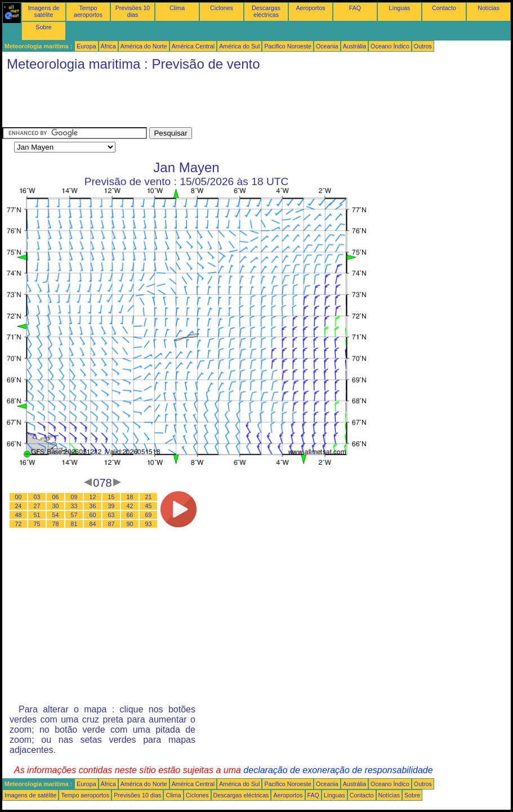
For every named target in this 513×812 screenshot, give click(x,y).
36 (93, 506)
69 (149, 515)
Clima (177, 8)
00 (19, 497)
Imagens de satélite (44, 11)
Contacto (444, 8)
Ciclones (222, 8)
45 (149, 506)
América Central (193, 46)
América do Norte (144, 46)
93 (149, 524)
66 (130, 515)
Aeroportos (310, 8)
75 (37, 524)
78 (56, 524)
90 (130, 524)
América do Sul (239, 46)
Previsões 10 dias (133, 11)
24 (19, 506)
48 (19, 515)
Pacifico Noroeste (288, 46)
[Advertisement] (207, 102)
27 (37, 506)
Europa (86, 46)
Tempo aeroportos (88, 11)
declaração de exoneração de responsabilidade (338, 770)
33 (74, 506)
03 (37, 497)
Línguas (400, 8)
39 (111, 506)
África (108, 46)
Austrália (354, 46)
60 (93, 515)
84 (93, 524)
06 (56, 497)
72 (19, 524)
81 (74, 524)
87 (111, 524)
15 (111, 497)
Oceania (327, 46)
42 (130, 506)
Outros (423, 46)
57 (74, 515)
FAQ (355, 8)
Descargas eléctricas (266, 11)
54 (56, 515)
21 (149, 497)
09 (74, 497)
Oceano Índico (390, 46)
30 (56, 506)
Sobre (43, 27)
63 (111, 515)
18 (130, 497)
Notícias (489, 8)
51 (37, 515)
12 (93, 497)
